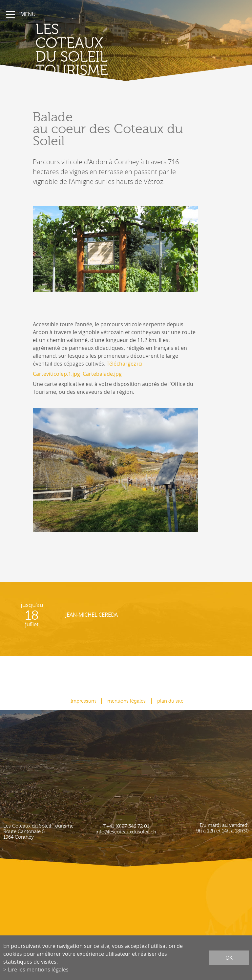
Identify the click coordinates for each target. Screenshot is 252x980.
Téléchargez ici (125, 364)
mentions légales (126, 701)
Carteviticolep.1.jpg (56, 374)
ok (229, 958)
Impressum (83, 701)
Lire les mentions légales (38, 970)
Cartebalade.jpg (102, 374)
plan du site (170, 701)
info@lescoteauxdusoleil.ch (126, 832)
